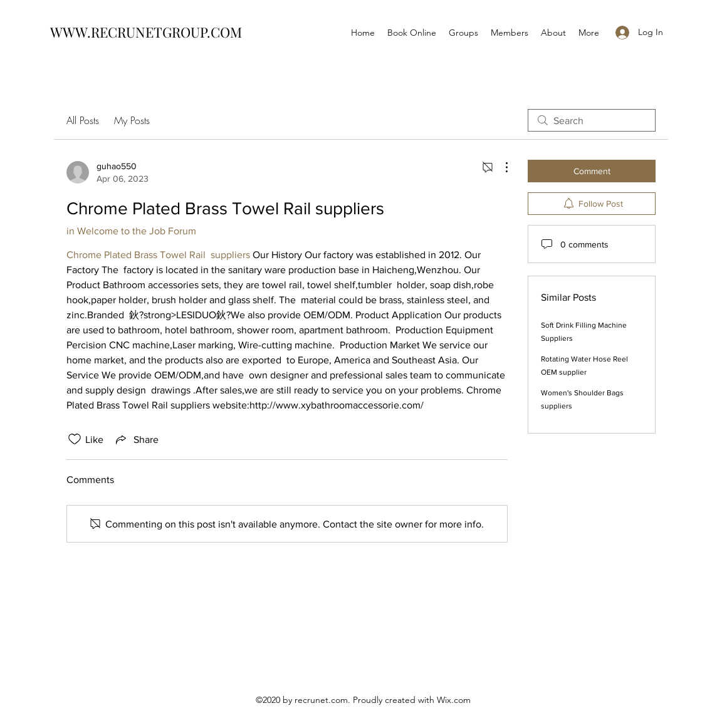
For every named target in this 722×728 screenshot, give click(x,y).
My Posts (132, 120)
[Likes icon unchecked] (75, 439)
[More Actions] (500, 167)
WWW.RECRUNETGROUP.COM (146, 32)
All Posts (83, 120)
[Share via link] (136, 439)
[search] (592, 120)
